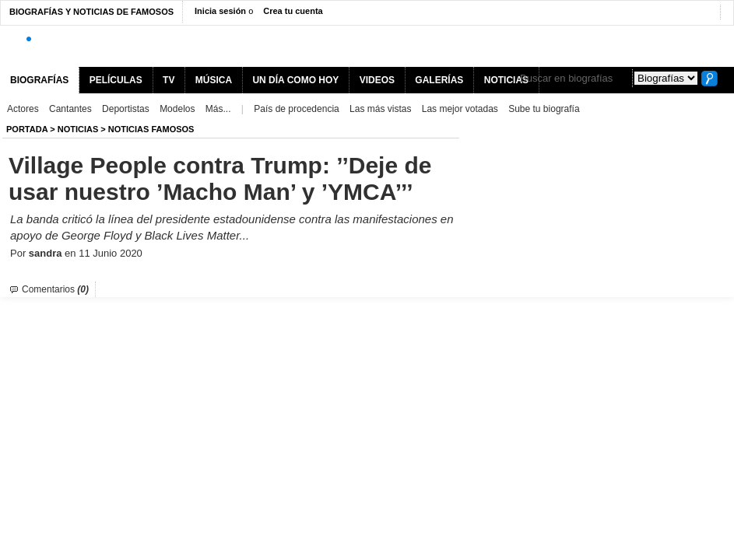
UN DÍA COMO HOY (295, 80)
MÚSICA (214, 80)
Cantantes (70, 109)
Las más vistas (380, 109)
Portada (27, 129)
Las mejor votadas (460, 109)
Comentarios (55, 289)
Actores (23, 109)
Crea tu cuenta (293, 11)
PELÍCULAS (116, 80)
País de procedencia (296, 109)
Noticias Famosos (151, 129)
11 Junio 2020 (111, 253)
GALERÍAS (439, 80)
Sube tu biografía (544, 109)
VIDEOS (377, 80)
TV (169, 80)
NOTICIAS (78, 129)
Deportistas (126, 109)
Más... (218, 109)
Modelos (177, 109)
